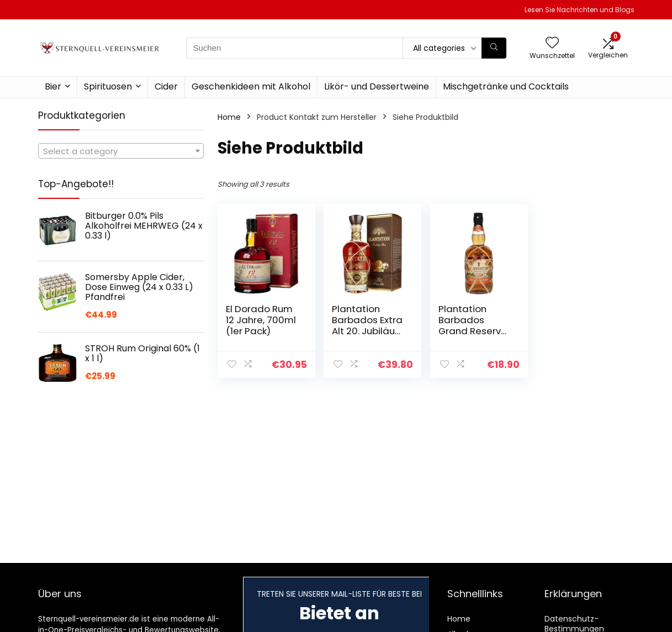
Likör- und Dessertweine (377, 86)
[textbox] (121, 151)
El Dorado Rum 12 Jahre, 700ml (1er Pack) (261, 320)
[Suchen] (494, 48)
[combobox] (121, 151)
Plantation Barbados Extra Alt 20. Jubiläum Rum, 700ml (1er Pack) (368, 331)
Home (229, 117)
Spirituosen (108, 86)
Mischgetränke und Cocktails (506, 86)
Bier (53, 86)
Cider (166, 86)
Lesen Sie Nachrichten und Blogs (580, 10)
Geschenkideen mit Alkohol (251, 86)
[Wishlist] (552, 43)
